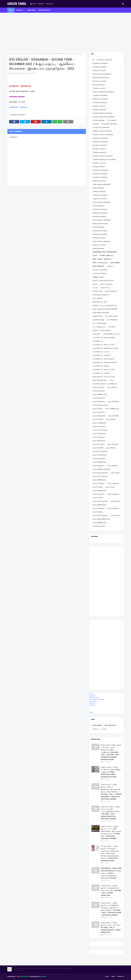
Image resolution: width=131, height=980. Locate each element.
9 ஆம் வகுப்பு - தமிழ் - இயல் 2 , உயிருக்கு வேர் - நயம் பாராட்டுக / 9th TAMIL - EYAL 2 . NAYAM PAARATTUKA (111, 890)
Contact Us (121, 976)
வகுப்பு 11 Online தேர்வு (112, 409)
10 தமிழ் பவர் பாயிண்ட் (100, 81)
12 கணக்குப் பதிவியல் (99, 149)
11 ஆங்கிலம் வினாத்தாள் (100, 95)
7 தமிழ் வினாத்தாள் (98, 206)
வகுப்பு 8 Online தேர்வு (99, 491)
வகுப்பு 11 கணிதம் (114, 416)
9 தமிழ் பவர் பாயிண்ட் (99, 245)
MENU (91, 712)
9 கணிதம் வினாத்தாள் (99, 238)
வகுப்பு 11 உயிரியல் (98, 387)
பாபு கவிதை (112, 327)
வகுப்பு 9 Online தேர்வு (99, 505)
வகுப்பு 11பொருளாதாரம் (100, 430)
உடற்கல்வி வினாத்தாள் (100, 273)
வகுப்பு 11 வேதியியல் (99, 426)
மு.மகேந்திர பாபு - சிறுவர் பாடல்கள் (103, 369)
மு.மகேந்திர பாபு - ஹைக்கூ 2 (101, 373)
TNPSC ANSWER (115, 263)
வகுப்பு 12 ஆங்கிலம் (99, 437)
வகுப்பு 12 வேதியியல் (99, 434)
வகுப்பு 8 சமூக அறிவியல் (100, 501)
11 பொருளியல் (112, 120)
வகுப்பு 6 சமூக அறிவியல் (100, 473)
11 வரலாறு (96, 124)
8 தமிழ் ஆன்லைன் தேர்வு (100, 224)
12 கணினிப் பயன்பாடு (99, 163)
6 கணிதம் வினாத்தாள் (99, 181)
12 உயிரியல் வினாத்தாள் (100, 145)
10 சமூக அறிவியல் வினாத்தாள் (102, 74)
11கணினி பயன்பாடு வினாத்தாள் (102, 131)
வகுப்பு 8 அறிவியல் (99, 494)
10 (93, 60)
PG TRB (95, 256)
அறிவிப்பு (110, 266)
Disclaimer (93, 701)
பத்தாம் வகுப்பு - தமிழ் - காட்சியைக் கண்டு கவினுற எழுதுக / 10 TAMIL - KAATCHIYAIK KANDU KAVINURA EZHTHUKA (111, 772)
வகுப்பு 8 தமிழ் (115, 501)
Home (33, 4)
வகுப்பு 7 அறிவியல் (98, 483)
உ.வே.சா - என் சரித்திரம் (100, 270)
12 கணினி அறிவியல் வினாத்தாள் (102, 156)
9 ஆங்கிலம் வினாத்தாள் (100, 234)
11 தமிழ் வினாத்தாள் (99, 120)
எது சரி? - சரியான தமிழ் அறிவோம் (103, 280)
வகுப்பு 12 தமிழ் (112, 387)
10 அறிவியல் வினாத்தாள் (104, 60)
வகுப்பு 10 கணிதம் (113, 402)
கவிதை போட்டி (105, 288)
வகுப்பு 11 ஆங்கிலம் (99, 412)
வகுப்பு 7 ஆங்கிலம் (113, 483)
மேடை (112, 380)
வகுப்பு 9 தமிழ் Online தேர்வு (101, 519)
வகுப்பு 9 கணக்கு (98, 512)
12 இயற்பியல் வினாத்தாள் (100, 142)
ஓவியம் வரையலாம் (106, 284)
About (41, 4)
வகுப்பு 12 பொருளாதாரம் (100, 451)
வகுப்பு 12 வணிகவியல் (100, 455)
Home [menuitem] (11, 10)
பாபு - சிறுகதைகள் (112, 320)
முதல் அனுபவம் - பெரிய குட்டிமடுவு (104, 377)
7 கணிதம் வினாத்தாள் (99, 191)
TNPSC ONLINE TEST (98, 266)
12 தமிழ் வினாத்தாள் (99, 167)
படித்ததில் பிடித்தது (98, 320)
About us (92, 703)
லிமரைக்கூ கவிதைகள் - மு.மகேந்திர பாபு (105, 384)
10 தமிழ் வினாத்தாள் (99, 85)
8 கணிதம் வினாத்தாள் (99, 216)
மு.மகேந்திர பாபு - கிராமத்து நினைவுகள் (105, 362)
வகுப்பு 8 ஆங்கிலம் (113, 494)
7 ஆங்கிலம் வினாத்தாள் (100, 199)
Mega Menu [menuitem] (31, 10)
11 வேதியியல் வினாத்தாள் (109, 124)
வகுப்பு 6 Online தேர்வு (99, 462)
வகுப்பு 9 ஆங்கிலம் (113, 508)
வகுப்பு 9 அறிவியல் (99, 508)
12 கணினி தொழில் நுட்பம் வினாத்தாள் (104, 159)
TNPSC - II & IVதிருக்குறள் (100, 263)
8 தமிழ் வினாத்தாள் (98, 227)
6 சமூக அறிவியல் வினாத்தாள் (102, 184)
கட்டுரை (95, 288)
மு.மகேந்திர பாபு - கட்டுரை (101, 352)
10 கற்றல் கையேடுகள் (99, 70)
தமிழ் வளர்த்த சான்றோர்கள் (101, 313)
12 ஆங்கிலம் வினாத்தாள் (100, 138)
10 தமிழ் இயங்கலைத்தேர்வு (101, 78)
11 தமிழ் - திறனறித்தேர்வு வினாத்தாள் (104, 117)
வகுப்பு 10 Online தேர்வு (100, 394)
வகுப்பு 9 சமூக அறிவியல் (100, 515)
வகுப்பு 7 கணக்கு (98, 487)
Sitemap (92, 696)
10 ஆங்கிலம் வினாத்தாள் (100, 63)
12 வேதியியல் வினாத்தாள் (100, 170)
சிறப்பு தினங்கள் (98, 298)
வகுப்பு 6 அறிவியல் (99, 391)
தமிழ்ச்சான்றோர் (98, 316)
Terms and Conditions (97, 700)
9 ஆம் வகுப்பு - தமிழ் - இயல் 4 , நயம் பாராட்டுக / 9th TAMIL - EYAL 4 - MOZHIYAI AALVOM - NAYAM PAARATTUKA (111, 927)
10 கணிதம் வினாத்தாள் (100, 67)
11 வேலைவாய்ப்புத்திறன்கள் (101, 127)
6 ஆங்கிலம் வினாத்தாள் (100, 177)
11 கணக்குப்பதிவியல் (99, 106)
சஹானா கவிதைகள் (111, 291)
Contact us (93, 705)
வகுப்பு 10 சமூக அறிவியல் (101, 405)
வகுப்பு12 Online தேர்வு (100, 523)
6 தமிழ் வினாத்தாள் (98, 188)
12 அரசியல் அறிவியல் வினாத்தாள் (103, 135)
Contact (50, 4)
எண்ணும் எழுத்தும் (98, 277)
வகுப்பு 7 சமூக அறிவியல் (100, 476)
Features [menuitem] (19, 10)
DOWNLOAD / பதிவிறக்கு (18, 107)
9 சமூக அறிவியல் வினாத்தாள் (102, 241)
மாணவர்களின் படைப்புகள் (112, 334)
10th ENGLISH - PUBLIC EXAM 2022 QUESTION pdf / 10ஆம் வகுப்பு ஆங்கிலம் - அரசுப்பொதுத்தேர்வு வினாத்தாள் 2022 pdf (111, 873)
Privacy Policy (94, 698)
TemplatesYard (24, 976)
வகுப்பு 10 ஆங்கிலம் (99, 402)
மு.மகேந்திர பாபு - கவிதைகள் (102, 355)
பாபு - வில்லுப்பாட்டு (99, 327)
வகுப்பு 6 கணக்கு (112, 466)
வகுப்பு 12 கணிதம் (113, 444)
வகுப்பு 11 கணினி (98, 419)
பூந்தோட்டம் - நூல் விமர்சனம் (102, 330)
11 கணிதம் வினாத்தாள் (99, 110)
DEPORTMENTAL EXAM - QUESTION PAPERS (105, 252)
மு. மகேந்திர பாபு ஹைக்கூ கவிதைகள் (104, 337)
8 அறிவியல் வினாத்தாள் (100, 209)
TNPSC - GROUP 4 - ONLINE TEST (102, 259)
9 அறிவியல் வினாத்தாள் (100, 231)
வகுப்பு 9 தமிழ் (115, 515)
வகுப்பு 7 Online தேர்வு (99, 480)
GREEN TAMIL (17, 4)
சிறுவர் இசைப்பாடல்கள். (100, 302)
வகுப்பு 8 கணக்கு (98, 498)
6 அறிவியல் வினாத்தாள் (100, 174)
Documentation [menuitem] (44, 10)
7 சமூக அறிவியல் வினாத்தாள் (102, 202)
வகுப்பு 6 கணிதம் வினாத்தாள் (102, 469)
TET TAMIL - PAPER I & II (106, 256)
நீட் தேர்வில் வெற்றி (111, 316)
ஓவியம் (95, 284)
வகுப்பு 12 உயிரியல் (99, 444)
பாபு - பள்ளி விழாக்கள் (100, 323)
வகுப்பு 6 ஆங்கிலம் (98, 466)
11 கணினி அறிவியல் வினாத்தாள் (102, 113)
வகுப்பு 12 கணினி (98, 448)
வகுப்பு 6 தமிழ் (115, 473)
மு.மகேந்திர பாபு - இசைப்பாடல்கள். (104, 345)
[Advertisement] (66, 32)
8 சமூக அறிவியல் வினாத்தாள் (102, 220)
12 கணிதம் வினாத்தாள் (99, 152)
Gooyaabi (43, 976)
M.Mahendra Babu (16, 73)
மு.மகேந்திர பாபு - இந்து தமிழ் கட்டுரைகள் (105, 348)
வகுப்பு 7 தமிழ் (110, 487)
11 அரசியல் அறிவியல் (99, 88)
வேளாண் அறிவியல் (99, 526)
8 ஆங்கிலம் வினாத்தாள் (21, 54)
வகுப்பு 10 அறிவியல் (99, 398)
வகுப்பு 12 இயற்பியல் (99, 441)
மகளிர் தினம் (97, 334)
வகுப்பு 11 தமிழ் (111, 419)
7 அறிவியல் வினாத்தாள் (100, 195)
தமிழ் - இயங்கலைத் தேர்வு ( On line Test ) (105, 309)
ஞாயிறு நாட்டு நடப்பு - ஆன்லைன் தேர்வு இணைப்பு (105, 306)
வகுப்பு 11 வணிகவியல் (100, 423)
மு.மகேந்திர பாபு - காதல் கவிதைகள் (103, 359)
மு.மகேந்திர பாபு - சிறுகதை (101, 366)
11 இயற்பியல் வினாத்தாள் (100, 99)
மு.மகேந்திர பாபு (98, 341)
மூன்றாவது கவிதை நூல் (100, 380)
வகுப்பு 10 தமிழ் (97, 409)
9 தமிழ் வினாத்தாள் (98, 248)
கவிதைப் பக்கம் (97, 291)
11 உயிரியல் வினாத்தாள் (100, 102)
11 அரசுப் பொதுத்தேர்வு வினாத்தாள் (103, 92)
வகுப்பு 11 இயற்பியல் (99, 416)
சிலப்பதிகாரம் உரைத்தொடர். (101, 295)
